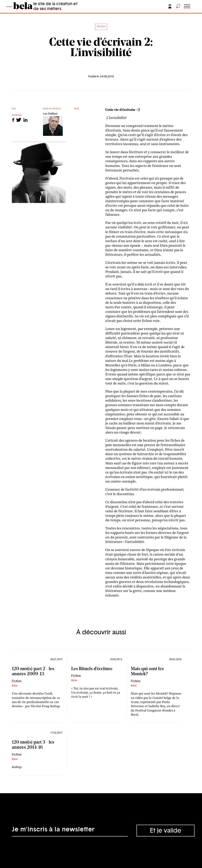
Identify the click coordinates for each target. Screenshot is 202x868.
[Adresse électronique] (70, 831)
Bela (15, 686)
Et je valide (166, 831)
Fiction (101, 27)
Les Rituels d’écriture (92, 669)
